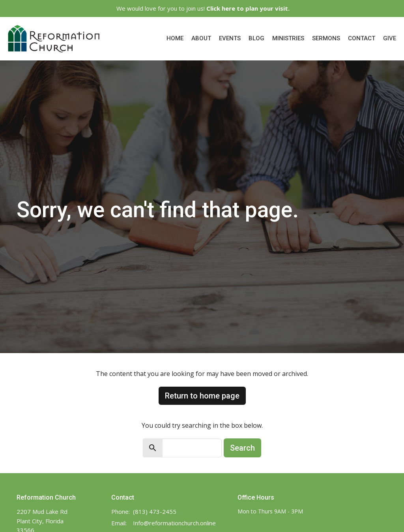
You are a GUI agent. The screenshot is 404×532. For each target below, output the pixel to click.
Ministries (288, 38)
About (201, 38)
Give (390, 38)
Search (242, 448)
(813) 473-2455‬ (155, 511)
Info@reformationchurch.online (174, 523)
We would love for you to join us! (203, 8)
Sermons (326, 38)
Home (175, 38)
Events (230, 38)
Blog (256, 38)
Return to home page (202, 396)
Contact (362, 38)
